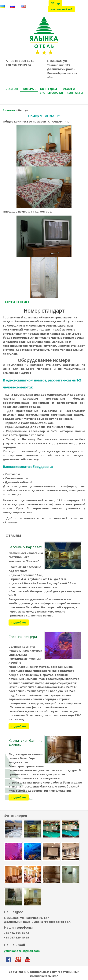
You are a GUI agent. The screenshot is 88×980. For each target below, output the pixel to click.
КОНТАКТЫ (75, 93)
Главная (9, 111)
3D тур (55, 3)
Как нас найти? (62, 9)
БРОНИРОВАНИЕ (52, 93)
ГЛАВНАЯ (11, 89)
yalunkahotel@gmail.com (22, 951)
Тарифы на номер (16, 302)
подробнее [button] (19, 623)
